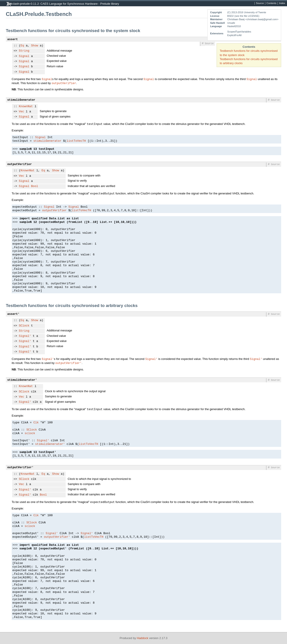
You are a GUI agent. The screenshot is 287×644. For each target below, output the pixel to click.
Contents (272, 3)
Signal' (25, 336)
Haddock (142, 638)
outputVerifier (64, 83)
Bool (35, 186)
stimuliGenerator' (22, 380)
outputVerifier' (68, 363)
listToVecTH (76, 141)
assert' (14, 314)
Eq (22, 46)
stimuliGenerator (21, 100)
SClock (24, 326)
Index (282, 3)
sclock (30, 433)
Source (260, 3)
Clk (36, 423)
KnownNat (26, 107)
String (24, 51)
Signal (24, 56)
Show (35, 46)
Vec (21, 112)
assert (13, 39)
